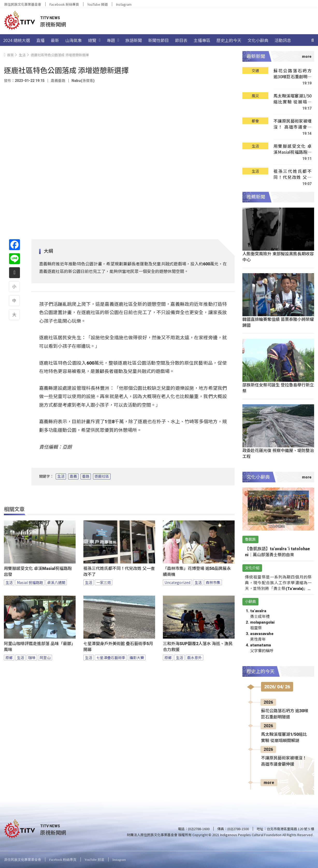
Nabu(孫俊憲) (83, 81)
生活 (61, 476)
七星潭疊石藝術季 (111, 658)
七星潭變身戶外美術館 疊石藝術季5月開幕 (118, 647)
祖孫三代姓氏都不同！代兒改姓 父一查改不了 (119, 571)
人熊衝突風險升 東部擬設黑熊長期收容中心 (278, 256)
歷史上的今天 (229, 40)
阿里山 (45, 658)
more (269, 783)
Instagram (124, 4)
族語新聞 (134, 40)
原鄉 (9, 658)
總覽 (94, 40)
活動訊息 (283, 40)
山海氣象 (74, 40)
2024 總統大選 (17, 40)
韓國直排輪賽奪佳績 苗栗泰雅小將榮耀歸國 (278, 322)
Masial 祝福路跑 (30, 582)
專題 (113, 40)
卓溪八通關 (56, 582)
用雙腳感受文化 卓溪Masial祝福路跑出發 (38, 571)
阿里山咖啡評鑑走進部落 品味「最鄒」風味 (40, 647)
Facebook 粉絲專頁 (64, 4)
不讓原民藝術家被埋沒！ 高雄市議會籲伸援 (292, 124)
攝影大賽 (137, 658)
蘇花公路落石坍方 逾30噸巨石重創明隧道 (292, 74)
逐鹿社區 (102, 476)
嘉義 (73, 476)
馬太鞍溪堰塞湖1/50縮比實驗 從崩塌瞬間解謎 (292, 99)
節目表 (181, 40)
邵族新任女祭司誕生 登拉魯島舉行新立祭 (278, 388)
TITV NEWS (50, 18)
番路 (86, 476)
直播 (40, 40)
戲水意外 (194, 658)
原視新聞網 (53, 24)
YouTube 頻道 (97, 4)
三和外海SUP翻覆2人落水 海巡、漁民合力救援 (198, 647)
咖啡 (32, 658)
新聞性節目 (158, 40)
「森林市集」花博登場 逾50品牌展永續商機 (197, 571)
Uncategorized (177, 582)
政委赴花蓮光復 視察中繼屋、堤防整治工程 (278, 453)
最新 (55, 40)
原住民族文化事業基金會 (23, 4)
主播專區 (202, 40)
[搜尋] (313, 40)
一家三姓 (104, 582)
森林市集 (213, 582)
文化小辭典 (258, 40)
